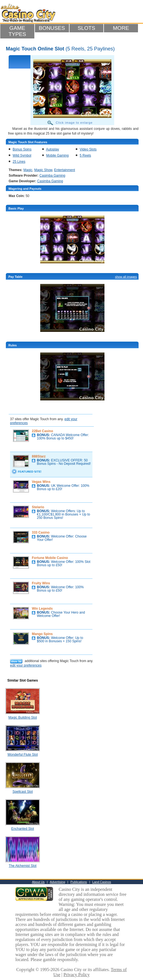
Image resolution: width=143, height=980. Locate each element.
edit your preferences (26, 665)
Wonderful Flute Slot (23, 755)
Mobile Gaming (57, 155)
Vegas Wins (41, 482)
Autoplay (53, 149)
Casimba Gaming (52, 176)
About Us (38, 882)
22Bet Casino (42, 431)
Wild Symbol (22, 155)
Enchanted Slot (22, 829)
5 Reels (85, 155)
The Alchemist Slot (22, 866)
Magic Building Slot (23, 718)
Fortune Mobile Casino (50, 558)
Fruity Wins (41, 583)
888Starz (39, 456)
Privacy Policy (77, 975)
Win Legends (42, 609)
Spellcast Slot (23, 792)
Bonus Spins (22, 149)
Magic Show (43, 170)
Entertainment (65, 170)
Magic (28, 170)
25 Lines (19, 162)
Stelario (38, 507)
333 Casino (41, 532)
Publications (79, 882)
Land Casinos (102, 882)
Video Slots (88, 149)
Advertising (58, 882)
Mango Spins (42, 634)
